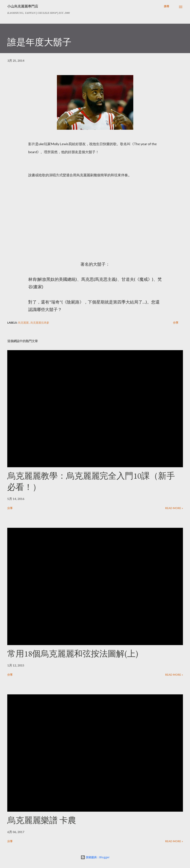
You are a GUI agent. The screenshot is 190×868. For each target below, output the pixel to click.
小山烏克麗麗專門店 (23, 6)
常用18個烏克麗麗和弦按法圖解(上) (73, 654)
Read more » (174, 508)
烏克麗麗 (24, 323)
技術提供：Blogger (95, 857)
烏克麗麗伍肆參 (40, 323)
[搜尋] (167, 6)
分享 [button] (176, 323)
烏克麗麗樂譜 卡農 (42, 820)
